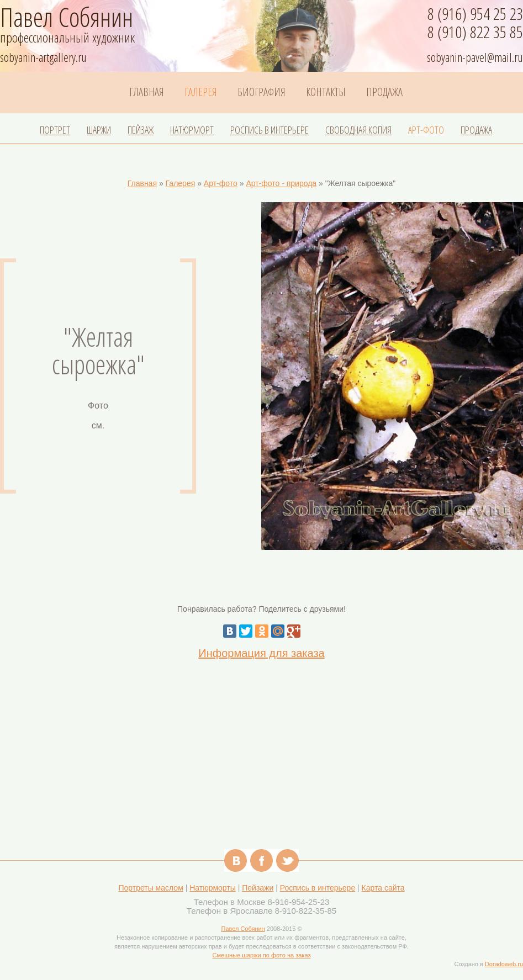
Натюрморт (192, 130)
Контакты (326, 92)
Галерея (201, 92)
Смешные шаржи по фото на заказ (262, 955)
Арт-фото (426, 130)
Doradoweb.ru (504, 964)
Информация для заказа (261, 653)
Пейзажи (258, 888)
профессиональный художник (72, 35)
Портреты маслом (150, 888)
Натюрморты (213, 888)
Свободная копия (358, 130)
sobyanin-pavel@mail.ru (475, 57)
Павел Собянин (243, 929)
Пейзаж (141, 130)
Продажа (384, 92)
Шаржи (99, 130)
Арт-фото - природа (281, 183)
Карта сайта (383, 888)
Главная (147, 92)
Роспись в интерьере (270, 130)
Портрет (55, 130)
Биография (261, 92)
